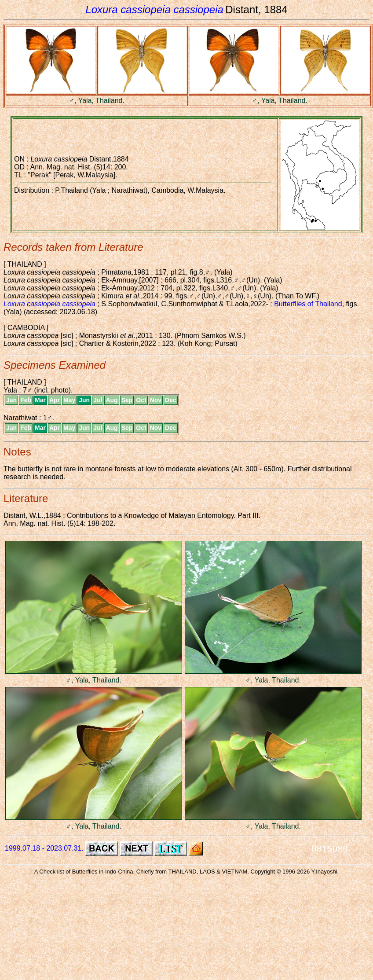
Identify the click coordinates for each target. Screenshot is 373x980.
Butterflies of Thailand (308, 304)
